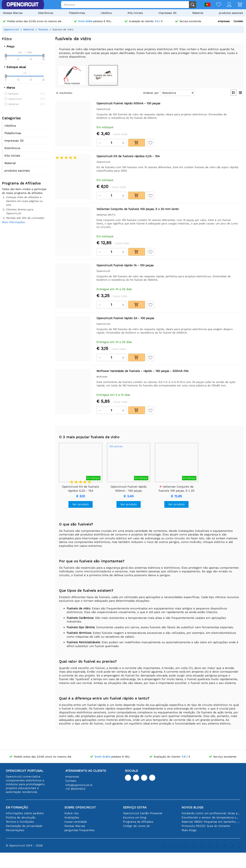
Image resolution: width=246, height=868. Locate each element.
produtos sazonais (231, 13)
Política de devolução (21, 817)
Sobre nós (71, 813)
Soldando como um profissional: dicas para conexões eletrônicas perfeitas (211, 813)
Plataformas (77, 13)
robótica (106, 13)
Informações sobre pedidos (25, 813)
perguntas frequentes (79, 830)
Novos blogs (192, 807)
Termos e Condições (20, 822)
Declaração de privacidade (24, 826)
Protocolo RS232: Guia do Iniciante (206, 826)
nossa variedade (76, 822)
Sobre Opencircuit (80, 807)
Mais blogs (189, 830)
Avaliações (72, 817)
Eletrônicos (46, 13)
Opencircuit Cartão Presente (143, 813)
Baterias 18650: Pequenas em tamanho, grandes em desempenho (211, 822)
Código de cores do (136, 826)
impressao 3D (167, 13)
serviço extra (135, 807)
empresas (224, 21)
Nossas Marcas (13, 13)
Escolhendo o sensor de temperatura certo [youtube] (211, 817)
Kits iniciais (135, 13)
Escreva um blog (135, 817)
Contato (238, 21)
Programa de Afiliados (138, 822)
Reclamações (15, 830)
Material (198, 13)
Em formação (17, 807)
